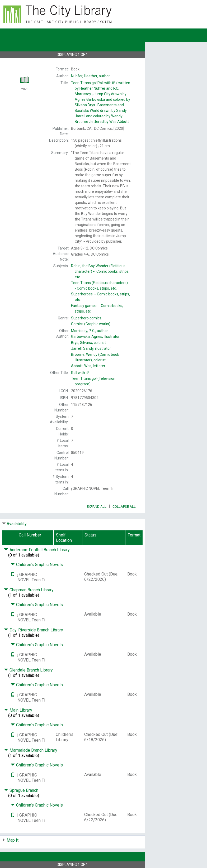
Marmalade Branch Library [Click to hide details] (31, 750)
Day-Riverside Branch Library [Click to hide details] (34, 630)
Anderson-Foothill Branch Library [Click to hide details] (37, 550)
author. (91, 76)
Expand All (97, 507)
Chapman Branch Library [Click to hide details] (29, 590)
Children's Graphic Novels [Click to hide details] (37, 565)
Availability (17, 524)
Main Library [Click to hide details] (18, 710)
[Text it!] (13, 575)
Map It (13, 840)
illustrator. (96, 337)
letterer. (88, 366)
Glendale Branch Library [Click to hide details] (28, 670)
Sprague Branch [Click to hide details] (21, 790)
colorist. (89, 343)
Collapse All (124, 507)
